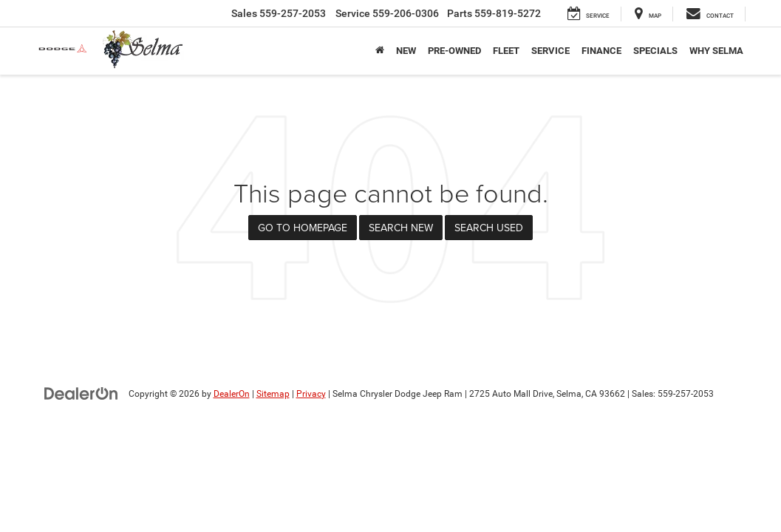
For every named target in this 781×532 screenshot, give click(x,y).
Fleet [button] (506, 51)
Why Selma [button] (716, 51)
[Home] (380, 51)
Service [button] (550, 51)
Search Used (489, 228)
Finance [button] (601, 51)
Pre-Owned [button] (454, 51)
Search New (401, 228)
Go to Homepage (303, 228)
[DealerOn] (81, 393)
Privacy (311, 394)
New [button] (406, 51)
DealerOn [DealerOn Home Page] (232, 394)
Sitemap (273, 394)
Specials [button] (655, 51)
